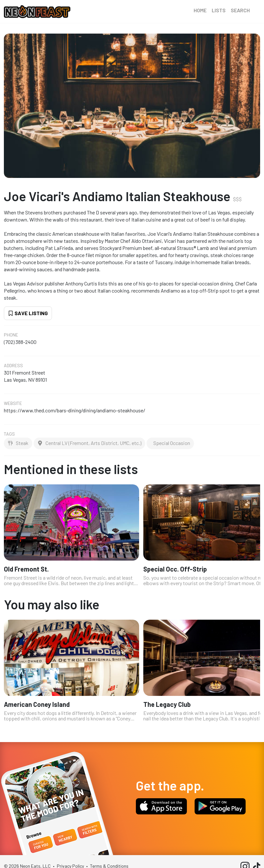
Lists (219, 10)
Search (240, 10)
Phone (11, 335)
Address (13, 366)
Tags (9, 434)
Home (200, 10)
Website (13, 403)
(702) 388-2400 (20, 342)
